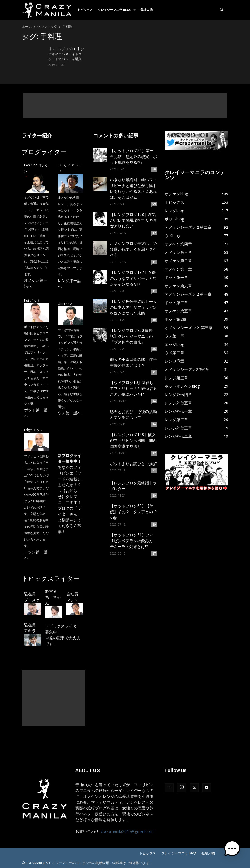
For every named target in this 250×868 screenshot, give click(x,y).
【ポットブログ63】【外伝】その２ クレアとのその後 (133, 512)
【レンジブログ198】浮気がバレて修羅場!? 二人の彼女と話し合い (133, 220)
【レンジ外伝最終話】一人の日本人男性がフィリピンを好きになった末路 (133, 307)
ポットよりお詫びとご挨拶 (133, 464)
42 (154, 233)
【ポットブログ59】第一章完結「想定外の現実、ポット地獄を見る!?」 (133, 157)
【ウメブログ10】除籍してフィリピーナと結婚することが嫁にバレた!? (133, 388)
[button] (222, 10)
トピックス (85, 10)
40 (154, 320)
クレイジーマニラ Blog (117, 10)
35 (154, 372)
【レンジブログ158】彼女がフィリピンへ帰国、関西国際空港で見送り (133, 441)
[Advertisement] (125, 106)
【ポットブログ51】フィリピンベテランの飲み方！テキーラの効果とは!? (133, 541)
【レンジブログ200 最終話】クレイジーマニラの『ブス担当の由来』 (131, 336)
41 (154, 262)
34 (154, 401)
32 (154, 453)
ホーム (27, 27)
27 (154, 553)
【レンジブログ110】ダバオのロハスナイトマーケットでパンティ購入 (67, 54)
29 (154, 495)
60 (154, 169)
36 (154, 349)
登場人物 (146, 10)
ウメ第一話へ (69, 413)
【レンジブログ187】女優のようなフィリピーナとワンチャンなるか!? (133, 278)
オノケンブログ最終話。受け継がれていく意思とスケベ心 (133, 249)
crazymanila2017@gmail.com (127, 831)
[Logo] (48, 10)
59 (154, 204)
